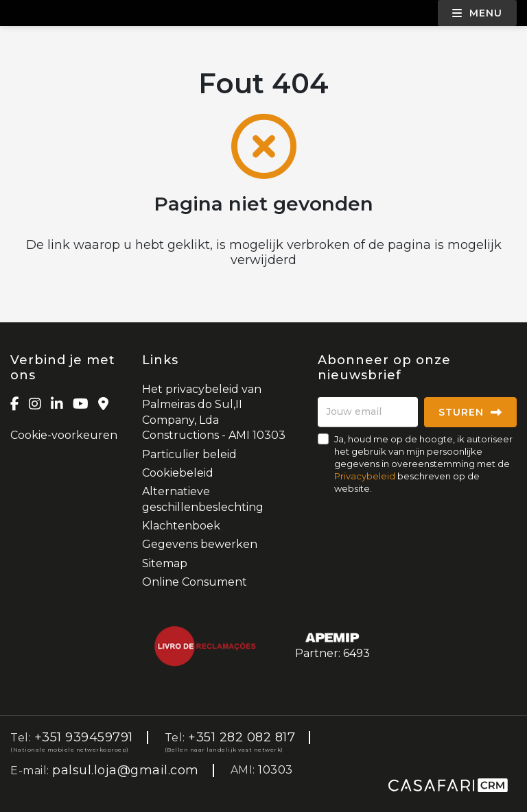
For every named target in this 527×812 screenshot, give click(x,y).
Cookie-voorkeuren (64, 435)
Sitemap (165, 563)
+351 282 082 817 (242, 737)
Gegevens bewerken (200, 544)
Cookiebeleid (178, 473)
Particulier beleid (189, 454)
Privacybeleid (365, 476)
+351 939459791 (84, 737)
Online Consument (195, 582)
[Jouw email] (368, 412)
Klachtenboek (181, 526)
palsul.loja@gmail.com (126, 770)
